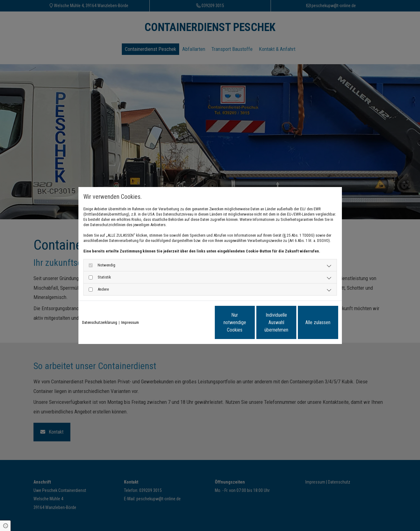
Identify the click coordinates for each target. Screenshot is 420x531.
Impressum (130, 322)
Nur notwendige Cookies (192, 322)
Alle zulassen (309, 322)
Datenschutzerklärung (100, 322)
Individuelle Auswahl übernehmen (250, 322)
